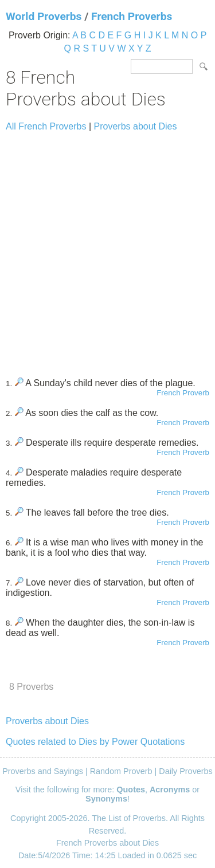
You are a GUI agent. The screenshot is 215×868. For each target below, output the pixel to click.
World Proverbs (44, 16)
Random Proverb (121, 771)
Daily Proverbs (186, 771)
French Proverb (183, 393)
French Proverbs (132, 16)
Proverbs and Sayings (43, 771)
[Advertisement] (107, 250)
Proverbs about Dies (136, 126)
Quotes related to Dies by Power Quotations (95, 742)
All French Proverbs (46, 126)
